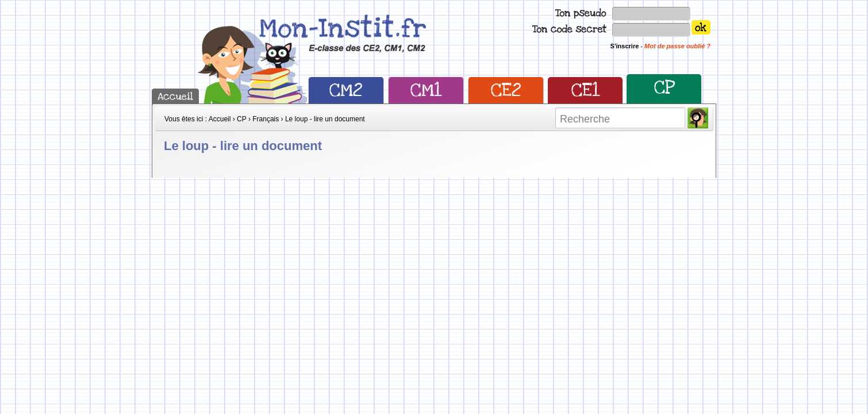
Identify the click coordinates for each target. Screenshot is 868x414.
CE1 (585, 90)
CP (664, 87)
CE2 (506, 90)
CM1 (426, 90)
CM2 (346, 90)
